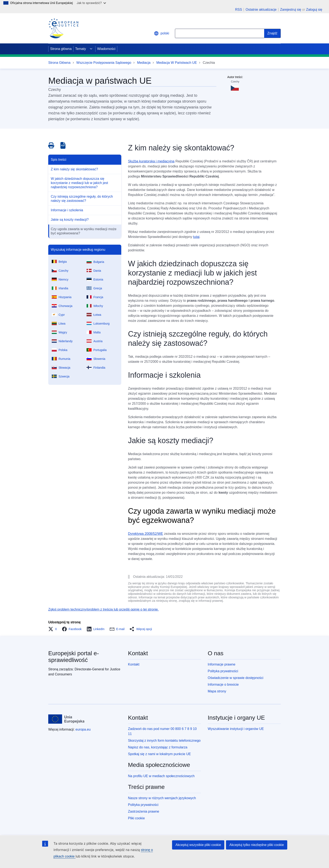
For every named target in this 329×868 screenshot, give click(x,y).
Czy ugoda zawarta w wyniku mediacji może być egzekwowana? (84, 231)
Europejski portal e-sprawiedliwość (74, 657)
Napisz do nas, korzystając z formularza (158, 747)
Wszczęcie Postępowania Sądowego (104, 63)
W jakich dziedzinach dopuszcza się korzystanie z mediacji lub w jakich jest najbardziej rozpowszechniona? (79, 183)
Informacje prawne (222, 664)
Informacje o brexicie (223, 685)
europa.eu (83, 729)
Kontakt (134, 664)
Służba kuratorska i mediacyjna (151, 161)
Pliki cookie (136, 818)
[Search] (272, 33)
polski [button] (161, 33)
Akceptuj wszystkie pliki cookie (198, 845)
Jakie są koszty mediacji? (70, 220)
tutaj (196, 237)
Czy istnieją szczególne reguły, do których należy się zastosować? (82, 199)
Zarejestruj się (291, 10)
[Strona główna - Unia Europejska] (66, 719)
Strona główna (61, 49)
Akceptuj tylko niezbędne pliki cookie (257, 845)
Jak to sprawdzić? (91, 3)
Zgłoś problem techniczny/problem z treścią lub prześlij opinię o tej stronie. (103, 609)
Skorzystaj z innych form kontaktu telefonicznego (164, 741)
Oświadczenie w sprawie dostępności (236, 678)
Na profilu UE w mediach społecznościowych (161, 776)
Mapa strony (217, 691)
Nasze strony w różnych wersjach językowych (162, 798)
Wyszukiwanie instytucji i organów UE (236, 729)
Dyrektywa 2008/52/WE (146, 534)
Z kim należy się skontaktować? (74, 169)
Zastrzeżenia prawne (144, 811)
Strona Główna (59, 63)
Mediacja (144, 63)
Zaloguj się (314, 10)
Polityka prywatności (223, 671)
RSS (238, 10)
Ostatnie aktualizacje (261, 10)
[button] (54, 629)
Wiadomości (106, 49)
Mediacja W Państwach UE (177, 63)
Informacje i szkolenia (67, 210)
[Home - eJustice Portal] (63, 28)
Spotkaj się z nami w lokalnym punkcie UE (159, 754)
